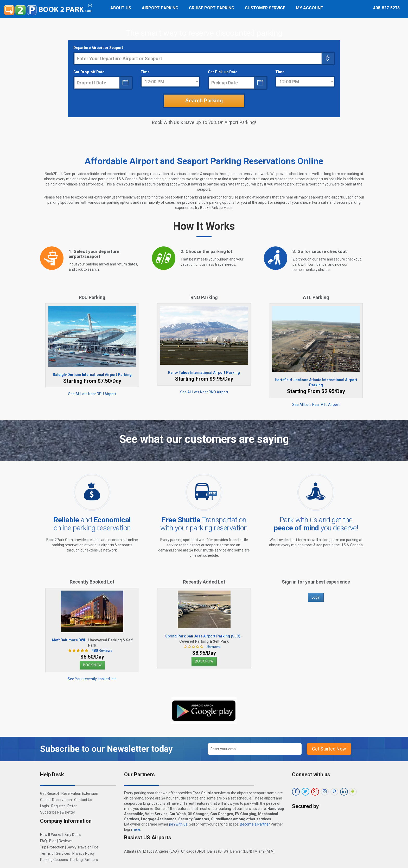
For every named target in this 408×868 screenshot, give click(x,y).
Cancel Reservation (56, 800)
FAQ (43, 841)
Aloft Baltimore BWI (68, 640)
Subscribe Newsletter (58, 812)
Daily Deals (72, 835)
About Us (121, 8)
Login (316, 597)
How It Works (51, 835)
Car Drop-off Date (89, 72)
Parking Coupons (54, 860)
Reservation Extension (80, 793)
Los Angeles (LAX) (164, 851)
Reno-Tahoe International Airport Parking (204, 373)
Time (145, 72)
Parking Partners (84, 860)
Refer (72, 806)
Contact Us (83, 800)
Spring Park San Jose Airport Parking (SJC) (203, 636)
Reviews (101, 650)
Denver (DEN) (241, 851)
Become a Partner (255, 824)
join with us (178, 824)
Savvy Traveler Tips (83, 847)
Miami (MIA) (264, 851)
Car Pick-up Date (223, 72)
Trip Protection (52, 847)
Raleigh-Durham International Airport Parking (92, 375)
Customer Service (265, 8)
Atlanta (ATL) (135, 851)
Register (58, 806)
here (136, 829)
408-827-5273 (386, 8)
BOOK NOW (92, 665)
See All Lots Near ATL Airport (316, 405)
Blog (53, 841)
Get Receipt (50, 793)
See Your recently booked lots (92, 679)
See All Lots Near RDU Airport (92, 394)
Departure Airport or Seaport (98, 48)
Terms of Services (55, 853)
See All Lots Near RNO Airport (204, 392)
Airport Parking (160, 8)
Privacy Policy (84, 853)
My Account (310, 8)
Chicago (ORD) (193, 851)
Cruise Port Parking (212, 8)
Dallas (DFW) (218, 851)
